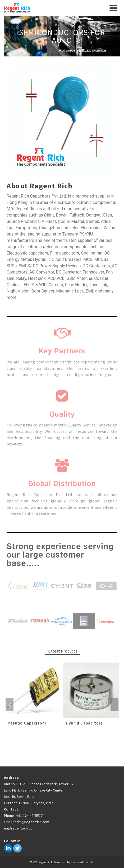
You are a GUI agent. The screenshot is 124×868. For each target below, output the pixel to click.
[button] (13, 586)
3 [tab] (65, 54)
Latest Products (63, 651)
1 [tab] (53, 54)
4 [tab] (72, 54)
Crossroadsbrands (82, 862)
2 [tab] (59, 54)
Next (114, 36)
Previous (10, 36)
